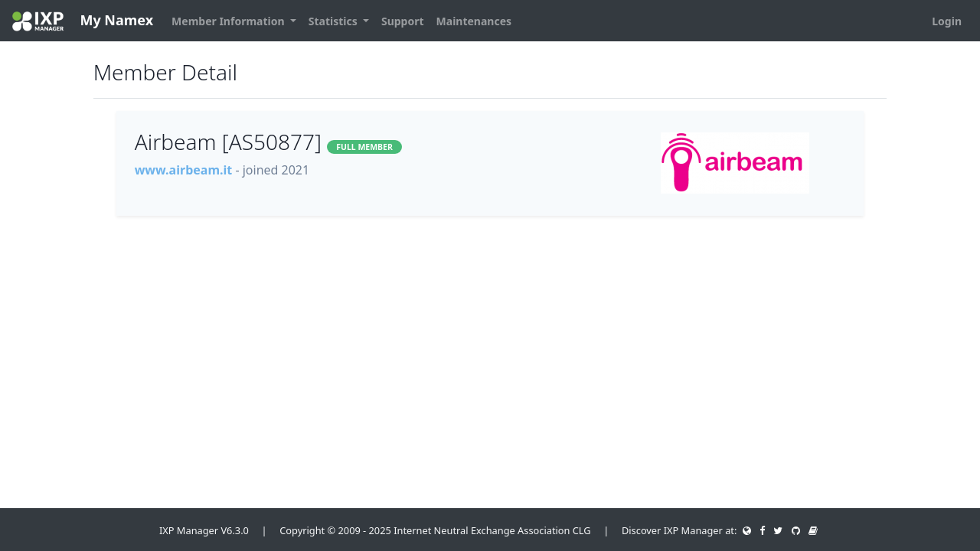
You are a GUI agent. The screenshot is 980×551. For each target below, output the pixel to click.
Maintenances (474, 21)
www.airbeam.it (184, 170)
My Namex (83, 21)
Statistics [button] (335, 21)
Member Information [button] (229, 21)
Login (947, 21)
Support (403, 21)
